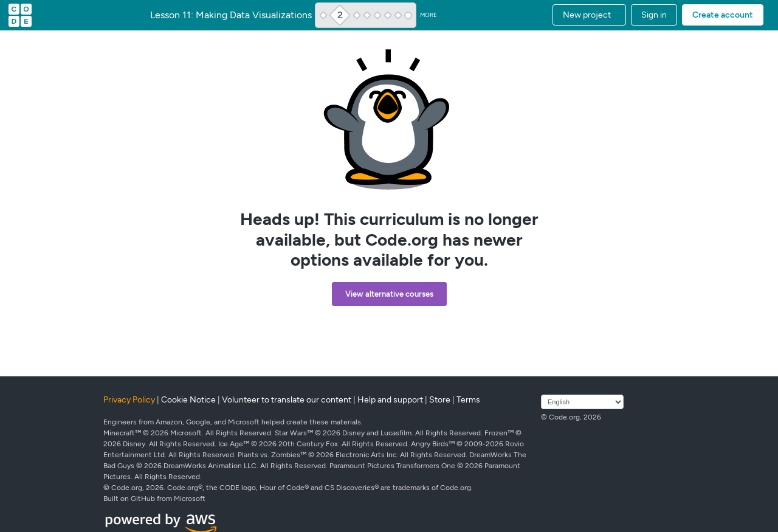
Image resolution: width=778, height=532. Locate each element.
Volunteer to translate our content (287, 400)
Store (440, 400)
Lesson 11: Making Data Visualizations (231, 15)
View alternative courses (389, 294)
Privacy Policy (129, 400)
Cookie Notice (188, 400)
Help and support (390, 400)
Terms (468, 400)
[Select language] (582, 402)
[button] (589, 15)
